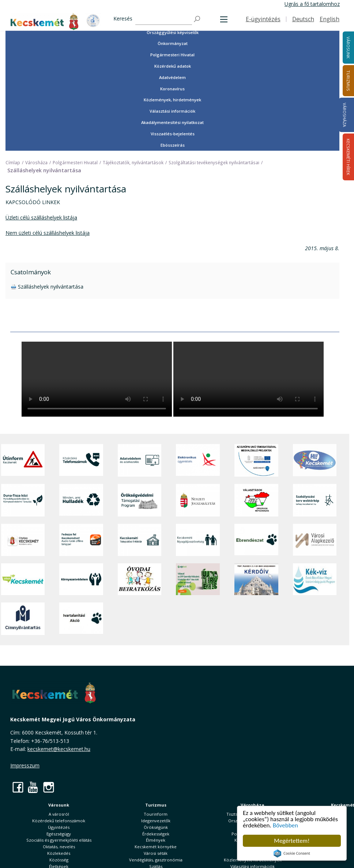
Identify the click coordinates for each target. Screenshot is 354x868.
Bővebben (285, 825)
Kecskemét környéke (156, 847)
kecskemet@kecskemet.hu (59, 749)
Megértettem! (292, 841)
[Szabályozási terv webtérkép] (315, 500)
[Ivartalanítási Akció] (81, 619)
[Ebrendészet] (256, 540)
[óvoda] (140, 579)
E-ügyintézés (263, 19)
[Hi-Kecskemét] (315, 460)
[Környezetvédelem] (81, 579)
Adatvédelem (172, 77)
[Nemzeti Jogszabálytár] (198, 500)
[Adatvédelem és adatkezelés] (140, 460)
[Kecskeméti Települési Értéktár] (140, 540)
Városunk (59, 805)
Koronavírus (172, 89)
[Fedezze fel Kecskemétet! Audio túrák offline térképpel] (81, 540)
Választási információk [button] (172, 111)
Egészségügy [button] (59, 834)
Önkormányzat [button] (173, 43)
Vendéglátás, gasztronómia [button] (156, 860)
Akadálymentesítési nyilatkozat (172, 122)
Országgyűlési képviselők (173, 32)
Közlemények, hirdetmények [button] (172, 100)
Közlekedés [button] (59, 853)
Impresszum (25, 765)
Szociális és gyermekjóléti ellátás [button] (59, 840)
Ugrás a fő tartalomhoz (312, 4)
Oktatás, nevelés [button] (59, 847)
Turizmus (156, 805)
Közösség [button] (59, 860)
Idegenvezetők (156, 821)
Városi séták (156, 853)
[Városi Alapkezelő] (315, 540)
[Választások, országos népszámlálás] (256, 500)
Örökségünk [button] (156, 827)
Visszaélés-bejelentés (173, 134)
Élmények (156, 840)
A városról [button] (59, 814)
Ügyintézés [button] (59, 827)
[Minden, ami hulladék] (81, 500)
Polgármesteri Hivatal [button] (172, 55)
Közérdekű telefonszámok (59, 821)
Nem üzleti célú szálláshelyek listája (48, 233)
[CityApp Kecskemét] (23, 540)
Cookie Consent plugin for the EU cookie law (292, 853)
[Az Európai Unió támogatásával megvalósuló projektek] (256, 460)
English (329, 19)
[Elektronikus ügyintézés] (198, 460)
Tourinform (156, 814)
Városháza (345, 115)
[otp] (198, 579)
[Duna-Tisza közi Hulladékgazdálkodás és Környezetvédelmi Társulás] (23, 500)
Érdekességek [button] (156, 834)
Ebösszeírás (173, 145)
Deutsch (303, 19)
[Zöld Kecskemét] (23, 579)
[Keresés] (164, 19)
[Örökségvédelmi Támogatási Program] (140, 500)
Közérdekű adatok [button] (173, 66)
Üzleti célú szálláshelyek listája (41, 217)
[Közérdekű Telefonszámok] (81, 460)
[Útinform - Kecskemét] (23, 460)
